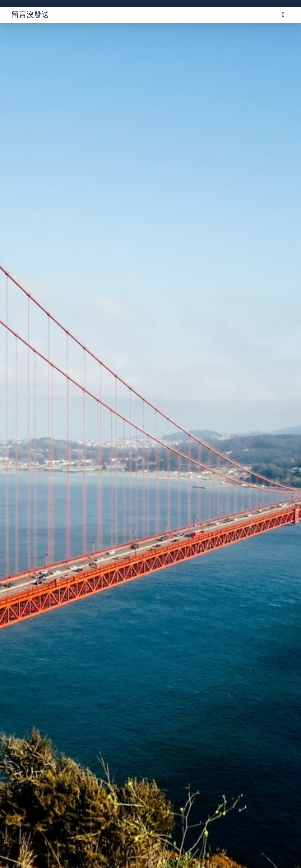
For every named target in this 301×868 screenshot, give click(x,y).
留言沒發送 (30, 14)
